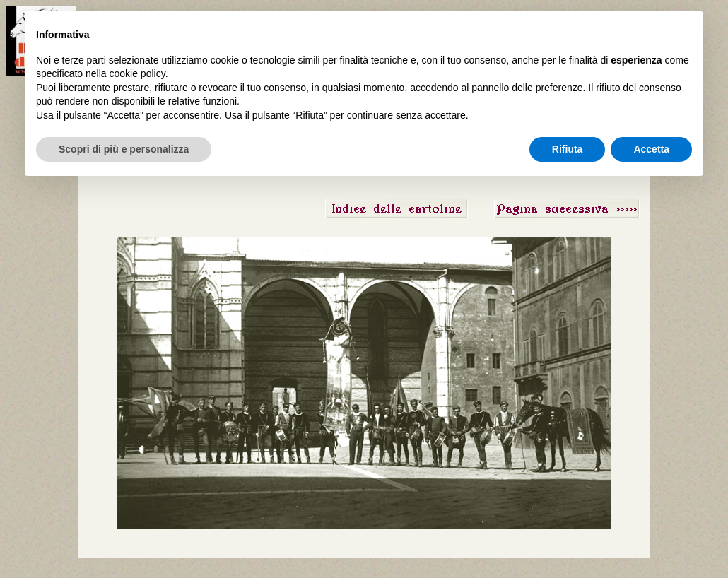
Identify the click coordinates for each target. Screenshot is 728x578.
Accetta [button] (651, 149)
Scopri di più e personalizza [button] (124, 149)
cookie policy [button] (137, 73)
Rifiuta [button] (568, 149)
